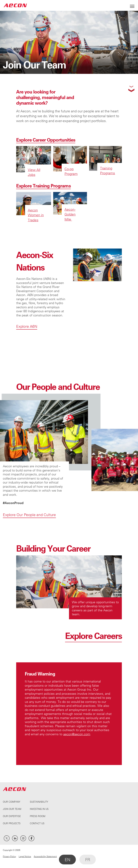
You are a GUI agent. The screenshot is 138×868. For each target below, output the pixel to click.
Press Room (38, 816)
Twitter (7, 838)
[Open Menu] (132, 5)
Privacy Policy (9, 856)
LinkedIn (15, 838)
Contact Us (37, 823)
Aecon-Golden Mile (70, 214)
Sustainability (39, 802)
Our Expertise (12, 816)
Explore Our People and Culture (29, 547)
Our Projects (12, 823)
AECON (15, 5)
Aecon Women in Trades (36, 215)
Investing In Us (39, 809)
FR (88, 860)
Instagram (23, 838)
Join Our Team (12, 809)
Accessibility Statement (45, 856)
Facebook (31, 838)
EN (67, 860)
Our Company (12, 802)
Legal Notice (25, 856)
